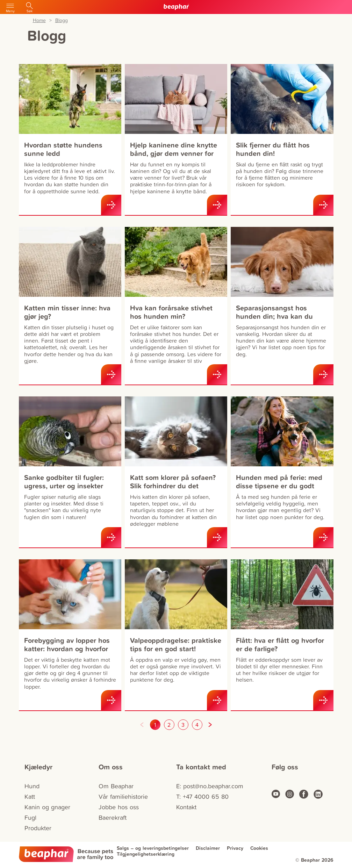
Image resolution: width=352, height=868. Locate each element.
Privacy (235, 848)
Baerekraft (113, 817)
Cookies (259, 848)
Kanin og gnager (47, 807)
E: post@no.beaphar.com (210, 786)
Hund (32, 786)
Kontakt (186, 807)
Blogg (62, 20)
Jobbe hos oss (119, 807)
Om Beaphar (116, 786)
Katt (30, 797)
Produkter (38, 828)
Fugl (30, 817)
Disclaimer (208, 848)
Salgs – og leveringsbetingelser (153, 848)
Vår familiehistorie (123, 797)
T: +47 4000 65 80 (202, 797)
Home (39, 20)
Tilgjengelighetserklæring (146, 854)
